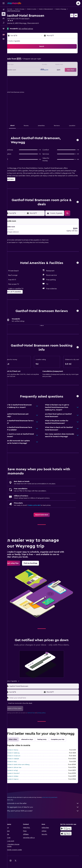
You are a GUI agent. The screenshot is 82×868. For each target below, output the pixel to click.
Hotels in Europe (25, 9)
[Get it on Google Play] (67, 831)
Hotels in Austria (37, 9)
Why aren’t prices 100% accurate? (46, 814)
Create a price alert (40, 504)
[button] (4, 3)
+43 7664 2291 (17, 26)
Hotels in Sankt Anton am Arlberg (24, 768)
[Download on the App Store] (67, 836)
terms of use (37, 712)
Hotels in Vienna (19, 753)
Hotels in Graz (18, 765)
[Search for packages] (4, 23)
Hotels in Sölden (19, 779)
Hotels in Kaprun (19, 782)
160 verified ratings (32, 29)
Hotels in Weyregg (67, 9)
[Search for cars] (4, 18)
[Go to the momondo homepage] (14, 3)
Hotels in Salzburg (19, 756)
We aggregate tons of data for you (46, 810)
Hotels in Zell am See (20, 770)
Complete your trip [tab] (63, 742)
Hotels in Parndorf (19, 776)
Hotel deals (15, 9)
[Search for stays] (4, 14)
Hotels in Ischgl (18, 773)
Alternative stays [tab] (33, 742)
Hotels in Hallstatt (19, 762)
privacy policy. (47, 712)
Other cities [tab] (19, 742)
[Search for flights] (4, 10)
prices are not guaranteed (56, 800)
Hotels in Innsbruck (20, 759)
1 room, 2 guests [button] (20, 41)
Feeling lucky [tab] (48, 742)
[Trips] (4, 29)
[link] (45, 514)
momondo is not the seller (46, 806)
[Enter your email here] (47, 697)
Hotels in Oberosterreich (52, 9)
